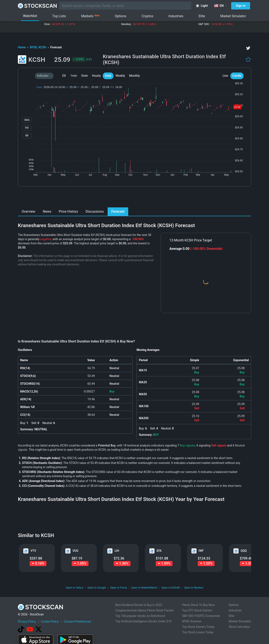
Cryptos (147, 16)
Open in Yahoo (75, 588)
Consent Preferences (77, 622)
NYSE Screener (192, 621)
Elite (202, 16)
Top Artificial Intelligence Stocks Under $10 (143, 621)
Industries (176, 16)
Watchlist (30, 16)
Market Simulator (233, 16)
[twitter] (248, 48)
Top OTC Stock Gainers (197, 610)
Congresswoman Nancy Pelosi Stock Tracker (144, 610)
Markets (90, 16)
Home (22, 47)
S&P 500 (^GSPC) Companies (201, 616)
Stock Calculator (239, 627)
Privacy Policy (27, 622)
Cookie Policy (50, 622)
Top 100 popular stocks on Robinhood (140, 616)
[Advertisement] (135, 198)
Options (121, 16)
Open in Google (97, 588)
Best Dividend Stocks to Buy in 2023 (139, 605)
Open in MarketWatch (144, 588)
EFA (159, 551)
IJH (117, 551)
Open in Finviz (119, 588)
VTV (33, 551)
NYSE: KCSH (38, 47)
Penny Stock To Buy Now (198, 605)
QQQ (244, 551)
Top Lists (59, 16)
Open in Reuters (194, 588)
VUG (75, 551)
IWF (201, 551)
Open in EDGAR (171, 588)
